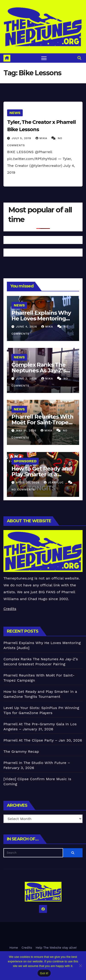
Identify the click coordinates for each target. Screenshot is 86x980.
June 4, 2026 (27, 327)
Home (14, 948)
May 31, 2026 (27, 430)
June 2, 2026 (27, 379)
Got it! (44, 973)
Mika (42, 138)
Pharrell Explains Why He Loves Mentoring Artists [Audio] (41, 318)
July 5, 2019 (22, 138)
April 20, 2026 (28, 482)
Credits (10, 609)
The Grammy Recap (21, 751)
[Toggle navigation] (44, 58)
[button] (79, 58)
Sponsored (25, 461)
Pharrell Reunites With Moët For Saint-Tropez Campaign (42, 422)
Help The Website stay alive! (56, 948)
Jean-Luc (54, 482)
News (15, 113)
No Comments (23, 490)
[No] (80, 966)
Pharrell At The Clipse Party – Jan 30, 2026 (43, 740)
